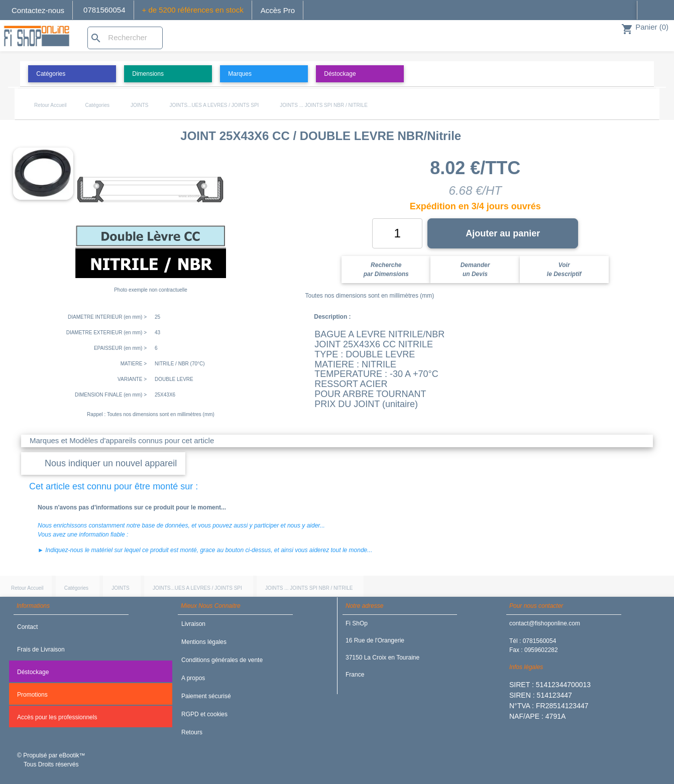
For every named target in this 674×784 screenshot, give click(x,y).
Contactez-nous (38, 10)
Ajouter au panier (503, 233)
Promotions (32, 695)
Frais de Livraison (41, 649)
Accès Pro (278, 10)
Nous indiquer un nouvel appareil (111, 463)
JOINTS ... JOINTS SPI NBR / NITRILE (323, 105)
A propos (193, 678)
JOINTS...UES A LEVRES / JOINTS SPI (214, 105)
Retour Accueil (50, 105)
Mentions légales (204, 642)
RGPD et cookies (204, 714)
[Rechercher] (125, 38)
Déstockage (33, 672)
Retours (192, 732)
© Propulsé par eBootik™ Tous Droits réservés (51, 760)
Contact (27, 627)
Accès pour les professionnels (57, 717)
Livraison (193, 624)
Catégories (97, 105)
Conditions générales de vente (222, 660)
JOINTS (140, 105)
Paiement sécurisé (206, 696)
